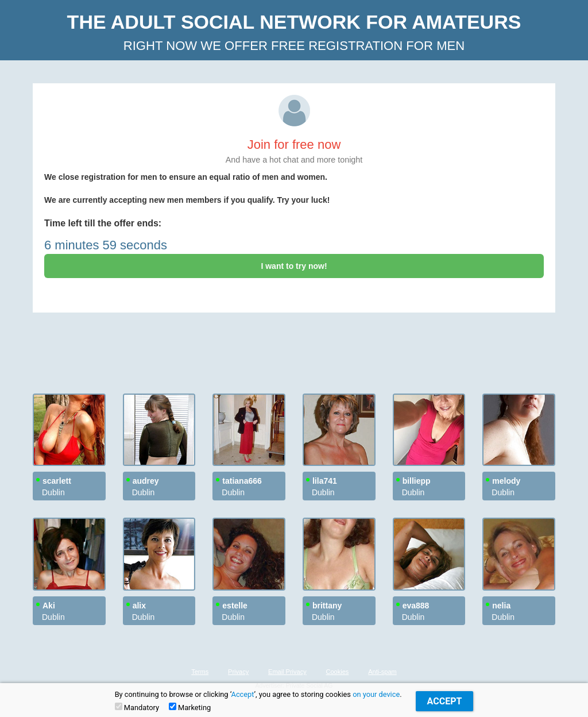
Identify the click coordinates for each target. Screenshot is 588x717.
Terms (200, 672)
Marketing (190, 707)
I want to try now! (294, 266)
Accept (243, 694)
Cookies (338, 672)
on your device (376, 694)
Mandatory (137, 707)
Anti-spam (382, 672)
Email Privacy (287, 672)
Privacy (238, 672)
